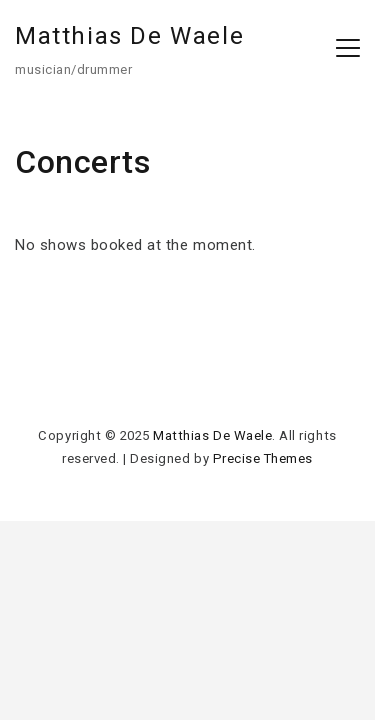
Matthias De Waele (129, 36)
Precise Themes (263, 458)
